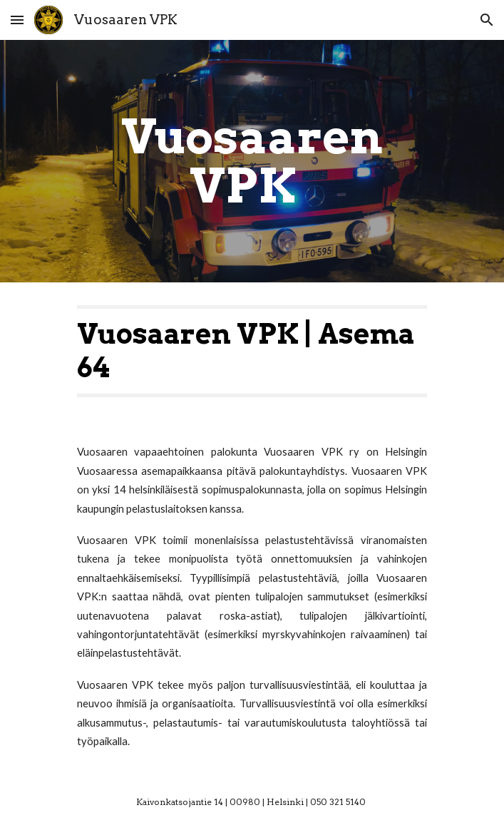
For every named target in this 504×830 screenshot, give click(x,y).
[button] (17, 20)
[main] (252, 161)
